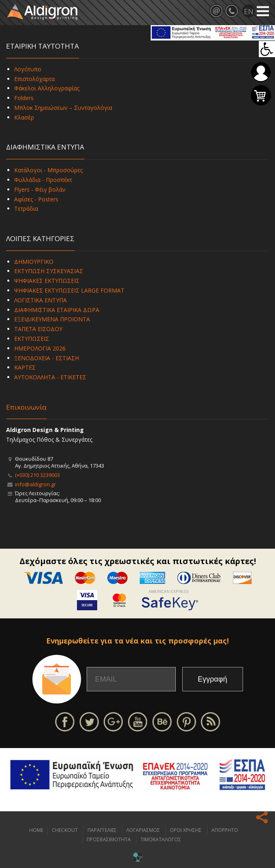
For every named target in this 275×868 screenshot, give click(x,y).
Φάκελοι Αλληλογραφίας (47, 88)
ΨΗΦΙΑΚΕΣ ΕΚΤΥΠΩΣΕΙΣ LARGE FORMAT (69, 290)
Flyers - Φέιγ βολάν (40, 189)
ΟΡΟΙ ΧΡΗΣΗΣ (186, 830)
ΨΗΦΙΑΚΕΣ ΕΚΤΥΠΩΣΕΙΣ (47, 281)
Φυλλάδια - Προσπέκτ (43, 180)
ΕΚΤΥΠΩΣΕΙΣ (32, 339)
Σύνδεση (261, 72)
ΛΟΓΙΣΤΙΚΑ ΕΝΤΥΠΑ (41, 300)
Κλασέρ (24, 117)
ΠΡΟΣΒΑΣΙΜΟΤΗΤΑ (109, 839)
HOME (36, 830)
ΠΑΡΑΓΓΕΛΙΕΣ (102, 830)
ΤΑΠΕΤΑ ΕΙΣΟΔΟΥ (38, 329)
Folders (24, 98)
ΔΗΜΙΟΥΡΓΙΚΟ (34, 262)
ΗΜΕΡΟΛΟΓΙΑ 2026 (40, 348)
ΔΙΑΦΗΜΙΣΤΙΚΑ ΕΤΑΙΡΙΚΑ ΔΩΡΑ (57, 310)
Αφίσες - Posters (36, 199)
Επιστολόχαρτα (34, 79)
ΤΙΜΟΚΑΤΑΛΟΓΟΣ (161, 839)
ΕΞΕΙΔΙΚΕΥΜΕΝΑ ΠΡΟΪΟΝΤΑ (52, 319)
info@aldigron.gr (35, 484)
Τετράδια (26, 208)
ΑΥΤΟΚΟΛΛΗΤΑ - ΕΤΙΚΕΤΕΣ (50, 377)
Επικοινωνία (26, 407)
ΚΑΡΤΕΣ (25, 367)
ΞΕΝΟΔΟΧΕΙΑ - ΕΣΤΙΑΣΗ (47, 358)
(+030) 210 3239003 (37, 475)
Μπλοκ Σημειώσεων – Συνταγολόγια (63, 108)
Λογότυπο (28, 69)
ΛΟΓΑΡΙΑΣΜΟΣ (143, 830)
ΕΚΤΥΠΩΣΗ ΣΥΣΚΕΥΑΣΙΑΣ (49, 271)
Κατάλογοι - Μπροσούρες (48, 170)
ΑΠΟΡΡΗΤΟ (225, 830)
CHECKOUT (65, 830)
